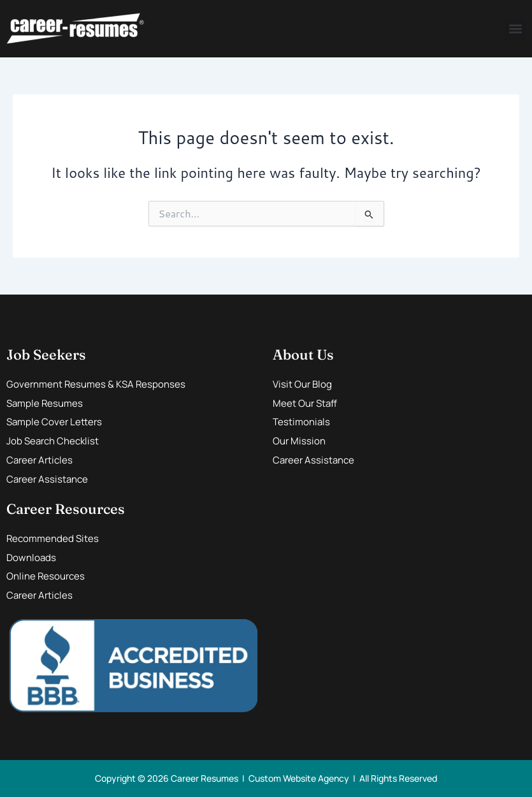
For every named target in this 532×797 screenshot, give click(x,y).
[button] (515, 29)
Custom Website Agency (299, 778)
